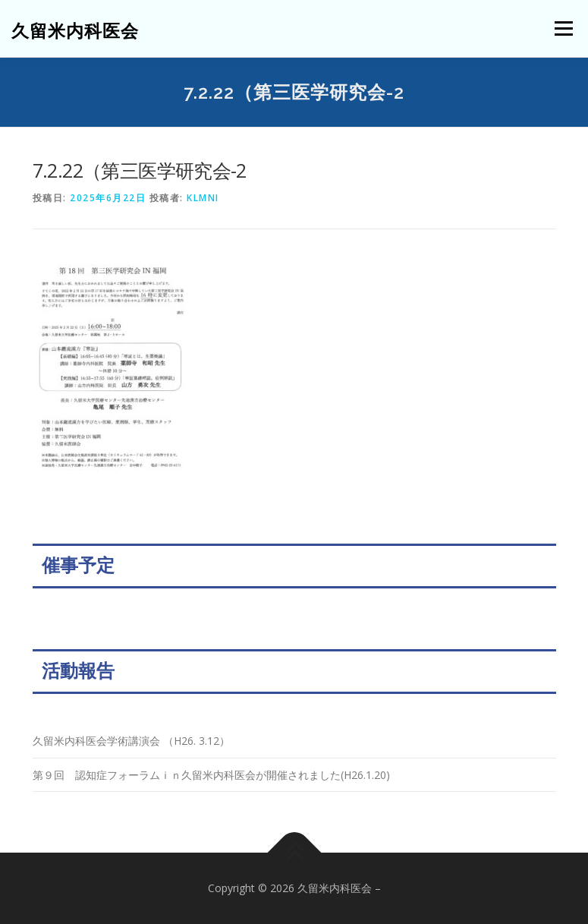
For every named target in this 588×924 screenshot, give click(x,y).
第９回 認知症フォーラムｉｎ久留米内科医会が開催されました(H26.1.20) (211, 775)
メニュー (563, 28)
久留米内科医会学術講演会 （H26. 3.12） (131, 741)
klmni (203, 198)
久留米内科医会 (75, 30)
